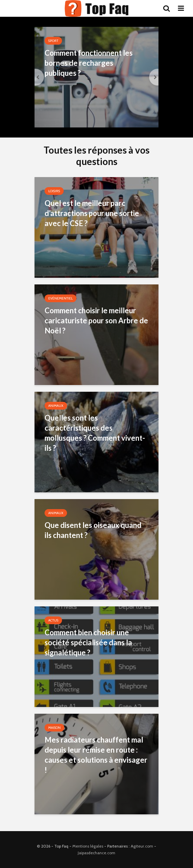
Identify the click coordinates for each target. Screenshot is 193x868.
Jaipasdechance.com (96, 853)
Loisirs (54, 191)
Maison (54, 728)
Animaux (56, 406)
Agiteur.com (142, 846)
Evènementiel (60, 298)
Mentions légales (88, 846)
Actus (53, 620)
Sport (53, 41)
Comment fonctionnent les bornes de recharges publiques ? (89, 63)
